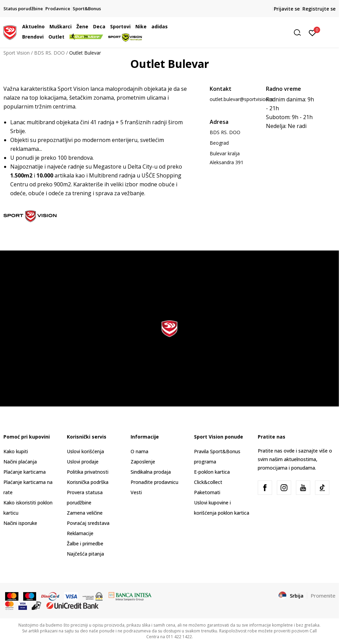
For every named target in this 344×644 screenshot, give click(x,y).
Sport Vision (17, 53)
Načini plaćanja (20, 462)
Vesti (136, 492)
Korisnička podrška (88, 482)
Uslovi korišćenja (85, 451)
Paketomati (207, 492)
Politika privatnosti (88, 472)
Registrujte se (319, 9)
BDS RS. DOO (49, 53)
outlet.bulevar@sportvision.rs (242, 99)
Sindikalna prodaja (151, 472)
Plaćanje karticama (25, 472)
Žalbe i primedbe (85, 543)
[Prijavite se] (312, 32)
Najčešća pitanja (85, 554)
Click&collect (208, 482)
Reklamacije (80, 533)
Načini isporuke (20, 523)
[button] (252, 33)
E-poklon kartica (212, 472)
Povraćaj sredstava (88, 523)
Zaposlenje (143, 462)
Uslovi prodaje (83, 462)
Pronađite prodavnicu (154, 482)
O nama (139, 451)
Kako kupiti (16, 451)
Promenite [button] (323, 596)
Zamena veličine (85, 513)
